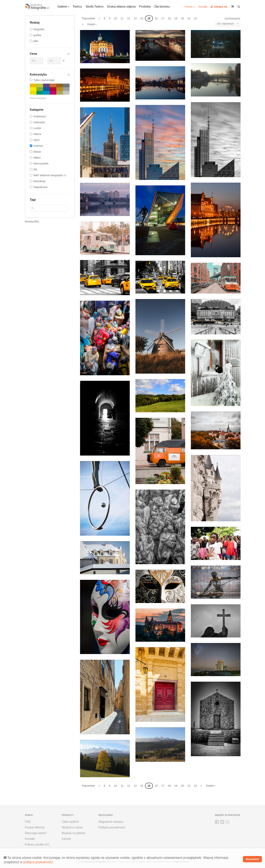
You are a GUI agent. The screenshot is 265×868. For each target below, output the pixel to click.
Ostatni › (92, 24)
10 (116, 18)
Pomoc (189, 7)
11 (122, 18)
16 (156, 18)
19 (176, 18)
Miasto (37, 152)
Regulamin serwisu (111, 822)
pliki (36, 41)
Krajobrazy (40, 116)
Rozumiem (252, 859)
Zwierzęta (39, 122)
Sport (37, 140)
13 (135, 18)
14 (142, 18)
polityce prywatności (38, 862)
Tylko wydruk (70, 822)
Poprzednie (88, 18)
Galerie (62, 7)
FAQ (28, 822)
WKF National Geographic (49, 175)
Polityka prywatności (112, 827)
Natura (37, 134)
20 (182, 18)
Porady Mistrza (35, 827)
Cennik (66, 839)
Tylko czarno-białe (42, 80)
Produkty (145, 7)
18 (169, 18)
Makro (37, 158)
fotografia (39, 29)
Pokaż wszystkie (38, 98)
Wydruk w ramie (72, 827)
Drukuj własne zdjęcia (121, 7)
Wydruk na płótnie (73, 833)
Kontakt (203, 7)
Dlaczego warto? (36, 833)
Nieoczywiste (41, 164)
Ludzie (37, 128)
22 (196, 18)
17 (163, 18)
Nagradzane (40, 187)
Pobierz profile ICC (37, 845)
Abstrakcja (39, 181)
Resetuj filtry (32, 222)
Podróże (38, 146)
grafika (37, 35)
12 (129, 18)
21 (189, 18)
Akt (35, 169)
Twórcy (77, 7)
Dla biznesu (162, 7)
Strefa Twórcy (95, 7)
